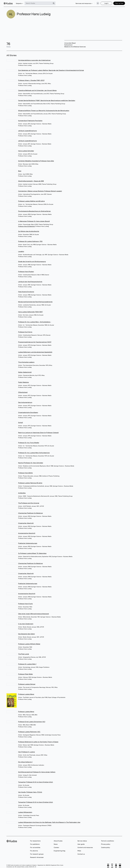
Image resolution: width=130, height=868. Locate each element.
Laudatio (21, 250)
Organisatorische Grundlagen (28, 411)
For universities (35, 846)
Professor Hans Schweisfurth (27, 225)
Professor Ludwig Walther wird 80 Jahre (31, 199)
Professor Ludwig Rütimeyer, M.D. (29, 730)
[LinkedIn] (116, 864)
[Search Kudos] (41, 3)
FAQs (79, 849)
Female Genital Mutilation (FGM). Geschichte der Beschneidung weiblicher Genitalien (47, 99)
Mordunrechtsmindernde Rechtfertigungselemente (35, 300)
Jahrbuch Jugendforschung (27, 129)
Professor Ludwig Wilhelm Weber (29, 642)
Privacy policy (106, 843)
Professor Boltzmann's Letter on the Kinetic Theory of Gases (38, 740)
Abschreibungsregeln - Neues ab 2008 (31, 179)
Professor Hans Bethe (25, 471)
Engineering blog (59, 849)
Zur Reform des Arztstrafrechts (29, 230)
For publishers (35, 843)
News (56, 843)
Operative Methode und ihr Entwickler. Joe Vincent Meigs (37, 89)
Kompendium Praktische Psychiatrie (30, 119)
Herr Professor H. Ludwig (26, 750)
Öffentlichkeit (23, 391)
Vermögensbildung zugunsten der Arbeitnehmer (34, 59)
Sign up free (116, 3)
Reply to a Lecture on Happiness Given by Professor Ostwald (38, 431)
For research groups (37, 852)
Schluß (20, 421)
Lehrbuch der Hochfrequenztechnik (30, 280)
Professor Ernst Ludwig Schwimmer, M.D (32, 720)
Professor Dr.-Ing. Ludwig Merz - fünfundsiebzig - (35, 320)
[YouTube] (120, 864)
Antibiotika (22, 491)
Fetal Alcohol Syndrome (26, 290)
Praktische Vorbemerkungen (28, 542)
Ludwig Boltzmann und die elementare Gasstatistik (35, 350)
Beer (20, 169)
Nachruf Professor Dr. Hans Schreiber (31, 461)
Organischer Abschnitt (26, 522)
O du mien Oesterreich (26, 622)
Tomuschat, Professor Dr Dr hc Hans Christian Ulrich (36, 780)
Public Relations (23, 381)
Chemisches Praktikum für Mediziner (30, 511)
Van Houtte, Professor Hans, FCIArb (30, 790)
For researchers (35, 839)
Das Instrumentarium (25, 401)
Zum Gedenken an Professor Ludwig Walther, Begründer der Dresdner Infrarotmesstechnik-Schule (51, 69)
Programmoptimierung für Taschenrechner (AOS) (35, 340)
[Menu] (95, 3)
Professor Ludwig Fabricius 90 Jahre (30, 481)
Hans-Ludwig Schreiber (26, 149)
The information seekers (26, 360)
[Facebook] (108, 864)
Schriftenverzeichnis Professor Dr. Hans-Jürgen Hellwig (37, 770)
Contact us (81, 852)
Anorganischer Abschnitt (27, 532)
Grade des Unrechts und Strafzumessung (32, 260)
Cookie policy (106, 846)
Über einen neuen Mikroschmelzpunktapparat (34, 612)
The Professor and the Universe (29, 501)
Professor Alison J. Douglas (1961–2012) (31, 79)
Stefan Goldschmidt (25, 371)
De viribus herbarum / (25, 760)
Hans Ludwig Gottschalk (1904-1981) (30, 310)
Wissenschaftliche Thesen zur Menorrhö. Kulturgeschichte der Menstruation (44, 109)
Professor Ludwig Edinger (27, 683)
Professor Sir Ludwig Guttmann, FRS (30, 240)
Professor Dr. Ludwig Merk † (27, 662)
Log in (103, 3)
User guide (81, 843)
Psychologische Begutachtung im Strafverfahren (34, 210)
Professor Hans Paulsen (26, 270)
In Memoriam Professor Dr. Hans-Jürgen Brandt (34, 220)
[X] (112, 864)
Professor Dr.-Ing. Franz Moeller (29, 441)
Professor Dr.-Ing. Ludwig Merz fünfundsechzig (34, 451)
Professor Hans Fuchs (25, 602)
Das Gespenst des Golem (27, 632)
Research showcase (37, 856)
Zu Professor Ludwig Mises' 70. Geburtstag (32, 552)
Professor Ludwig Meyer (26, 693)
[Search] (57, 3)
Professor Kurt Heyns (25, 330)
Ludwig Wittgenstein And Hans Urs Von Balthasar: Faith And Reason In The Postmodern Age (49, 821)
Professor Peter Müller (25, 672)
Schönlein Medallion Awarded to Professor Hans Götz (36, 159)
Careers (56, 846)
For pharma (34, 849)
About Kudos (58, 839)
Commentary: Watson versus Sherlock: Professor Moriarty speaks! (40, 189)
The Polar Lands (24, 652)
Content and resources (85, 846)
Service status (82, 839)
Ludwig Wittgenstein (25, 811)
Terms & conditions (108, 839)
